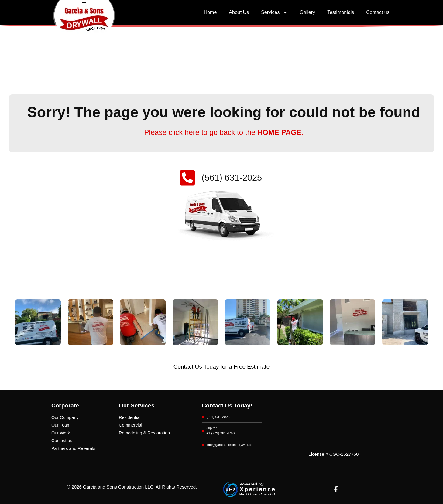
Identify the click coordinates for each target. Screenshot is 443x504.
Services (274, 12)
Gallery (308, 12)
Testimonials (341, 12)
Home (210, 12)
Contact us (378, 12)
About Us (239, 12)
